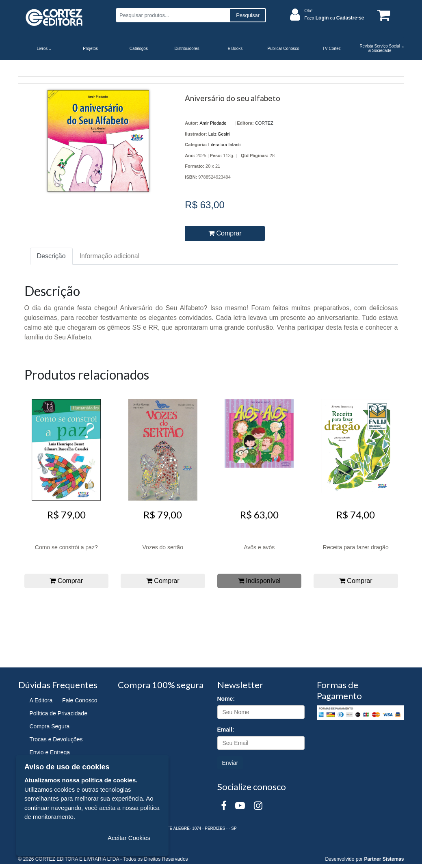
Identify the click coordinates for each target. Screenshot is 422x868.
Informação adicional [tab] (110, 256)
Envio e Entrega (50, 752)
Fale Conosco (80, 700)
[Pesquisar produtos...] (173, 15)
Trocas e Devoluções (56, 739)
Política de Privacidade (58, 713)
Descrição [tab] (51, 256)
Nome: (226, 699)
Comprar (225, 233)
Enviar (230, 763)
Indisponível (259, 581)
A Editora (41, 700)
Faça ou (334, 18)
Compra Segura (50, 726)
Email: (226, 730)
